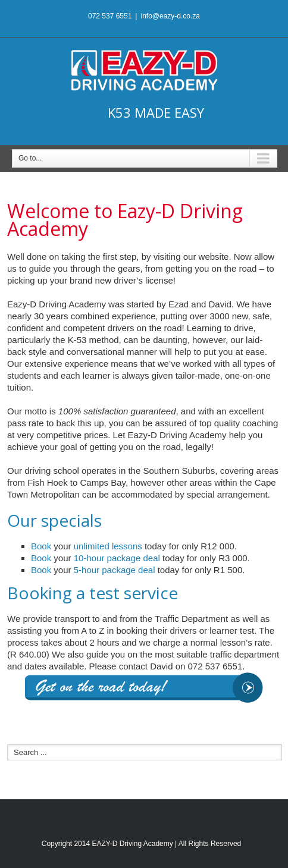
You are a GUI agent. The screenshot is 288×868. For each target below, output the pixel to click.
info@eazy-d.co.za (170, 16)
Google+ (153, 816)
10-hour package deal (117, 558)
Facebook (130, 815)
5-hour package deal (115, 570)
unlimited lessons (108, 546)
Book (41, 546)
